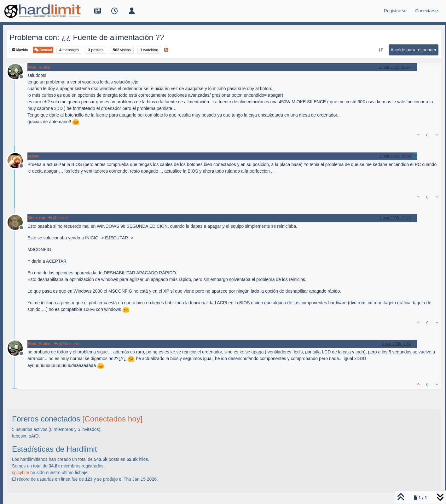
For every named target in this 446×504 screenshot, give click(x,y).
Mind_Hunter (39, 67)
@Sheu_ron (67, 344)
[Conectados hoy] (112, 419)
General (43, 50)
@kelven (58, 218)
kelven (33, 156)
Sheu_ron (36, 218)
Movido (20, 50)
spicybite (20, 472)
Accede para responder (414, 50)
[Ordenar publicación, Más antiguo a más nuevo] (381, 50)
